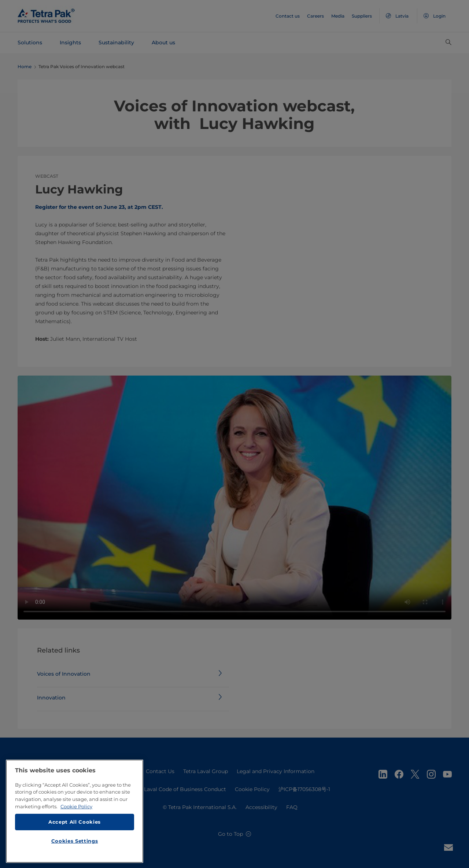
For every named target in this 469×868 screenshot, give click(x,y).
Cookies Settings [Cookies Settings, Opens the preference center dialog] (75, 841)
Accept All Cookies (75, 822)
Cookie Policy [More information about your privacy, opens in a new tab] (76, 806)
